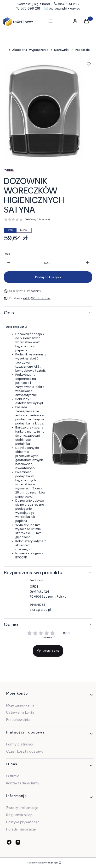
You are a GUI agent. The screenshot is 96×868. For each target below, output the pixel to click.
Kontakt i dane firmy (23, 783)
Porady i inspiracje (21, 829)
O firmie (13, 776)
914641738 (37, 605)
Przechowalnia (18, 720)
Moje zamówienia (20, 705)
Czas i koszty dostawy (25, 751)
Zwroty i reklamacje (22, 808)
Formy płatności (20, 744)
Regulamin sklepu (20, 815)
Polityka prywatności (23, 822)
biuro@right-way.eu (65, 8)
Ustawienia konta (20, 713)
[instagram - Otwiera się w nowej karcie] (18, 842)
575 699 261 (30, 8)
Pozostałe (82, 50)
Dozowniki (62, 50)
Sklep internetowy (43, 863)
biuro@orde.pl (40, 610)
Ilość (7, 254)
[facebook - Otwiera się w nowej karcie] (9, 842)
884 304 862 (69, 4)
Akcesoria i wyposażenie (30, 50)
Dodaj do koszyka (48, 277)
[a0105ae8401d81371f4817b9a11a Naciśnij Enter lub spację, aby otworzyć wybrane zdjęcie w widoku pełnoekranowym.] (44, 112)
